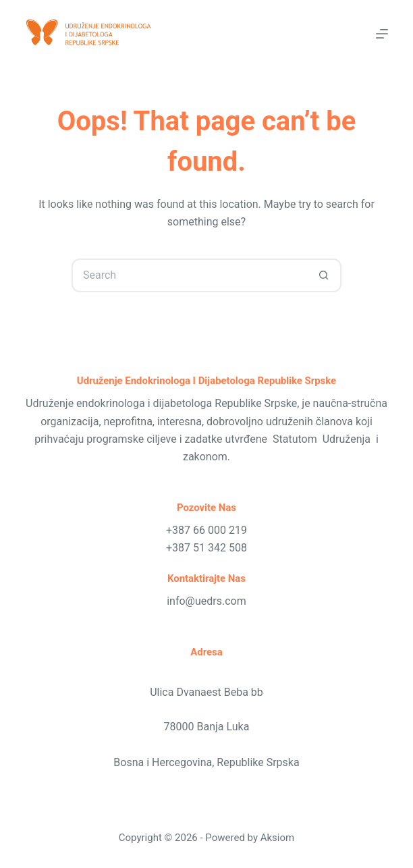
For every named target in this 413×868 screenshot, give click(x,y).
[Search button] (325, 275)
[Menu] (382, 34)
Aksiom (278, 838)
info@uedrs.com (206, 601)
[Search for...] (190, 275)
